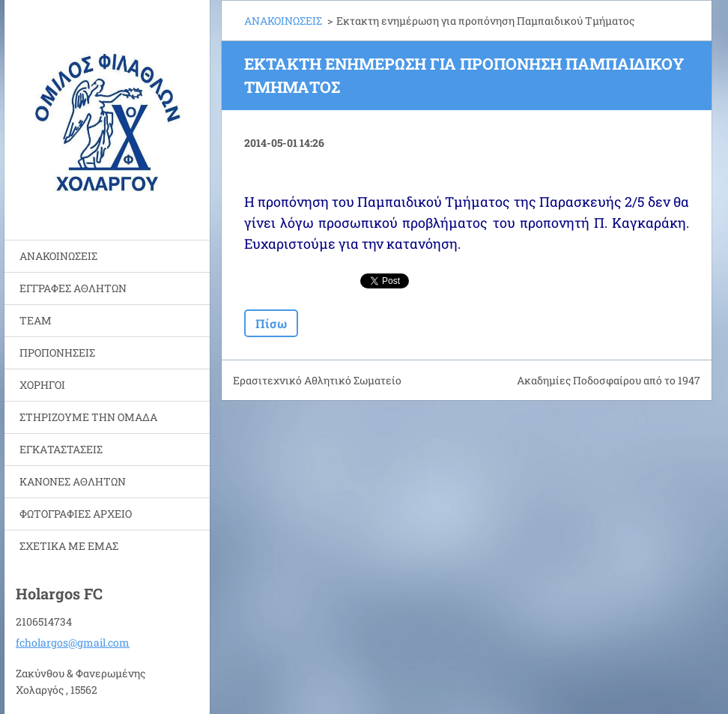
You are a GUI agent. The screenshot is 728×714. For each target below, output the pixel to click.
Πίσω (271, 323)
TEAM (36, 320)
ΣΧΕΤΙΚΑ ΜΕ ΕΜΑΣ (69, 546)
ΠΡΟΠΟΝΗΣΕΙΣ (57, 353)
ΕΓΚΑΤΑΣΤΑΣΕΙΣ (61, 449)
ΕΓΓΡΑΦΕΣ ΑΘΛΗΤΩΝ (73, 288)
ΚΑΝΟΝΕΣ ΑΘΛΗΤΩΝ (73, 481)
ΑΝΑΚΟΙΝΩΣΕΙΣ (58, 256)
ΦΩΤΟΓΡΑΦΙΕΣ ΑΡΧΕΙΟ (76, 514)
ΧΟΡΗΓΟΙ (42, 385)
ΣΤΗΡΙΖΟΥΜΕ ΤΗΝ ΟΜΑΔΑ (88, 417)
